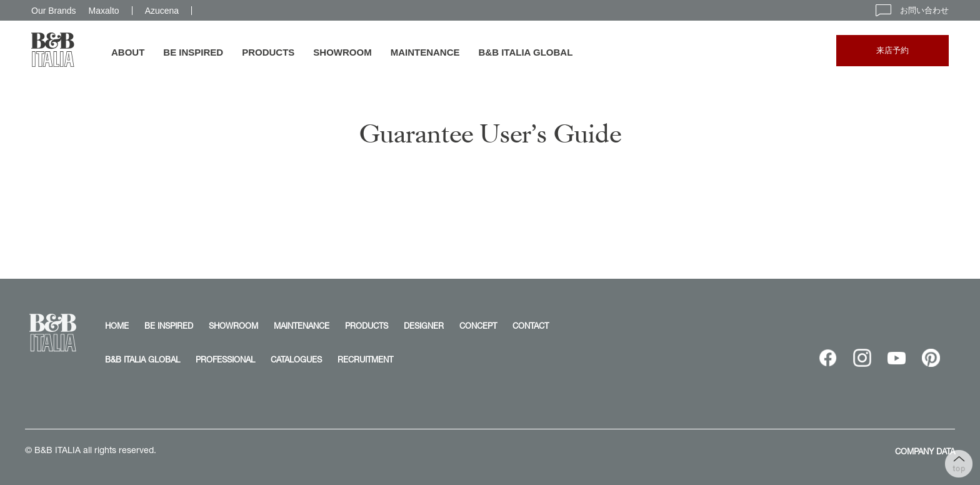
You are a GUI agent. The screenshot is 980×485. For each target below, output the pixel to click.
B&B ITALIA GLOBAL (526, 52)
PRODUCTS (268, 52)
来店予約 (892, 50)
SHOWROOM (342, 52)
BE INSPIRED (193, 52)
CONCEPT (478, 326)
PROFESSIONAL (225, 359)
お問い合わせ (912, 10)
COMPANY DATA (925, 451)
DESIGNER (424, 326)
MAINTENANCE (425, 52)
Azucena (162, 11)
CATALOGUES (296, 359)
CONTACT (531, 326)
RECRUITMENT (365, 359)
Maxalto (104, 11)
